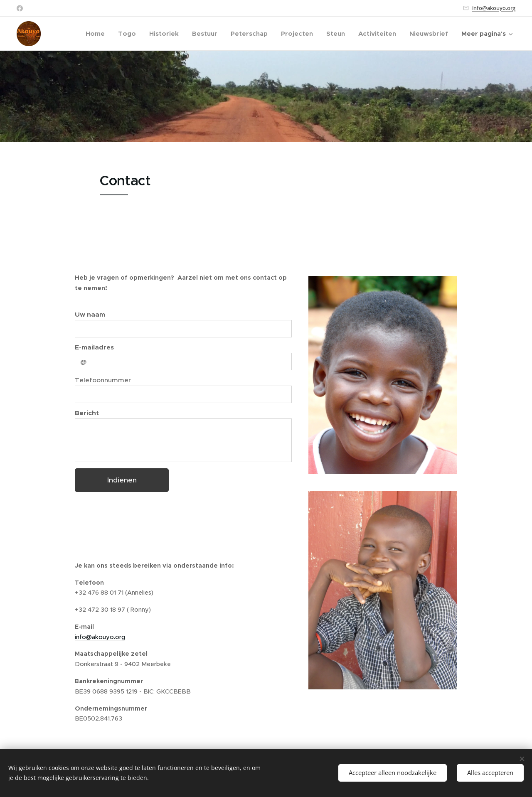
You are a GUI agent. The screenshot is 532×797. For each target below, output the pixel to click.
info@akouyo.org (494, 8)
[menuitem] (97, 34)
